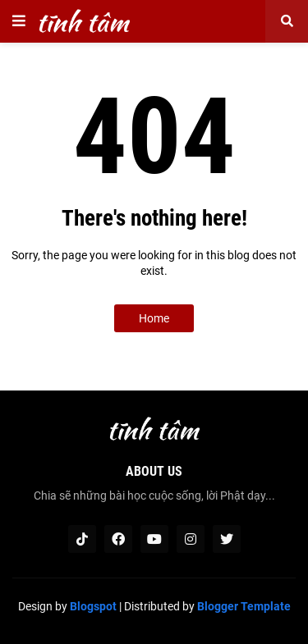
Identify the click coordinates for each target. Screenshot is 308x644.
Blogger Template (244, 606)
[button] (19, 21)
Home (154, 318)
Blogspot (93, 606)
